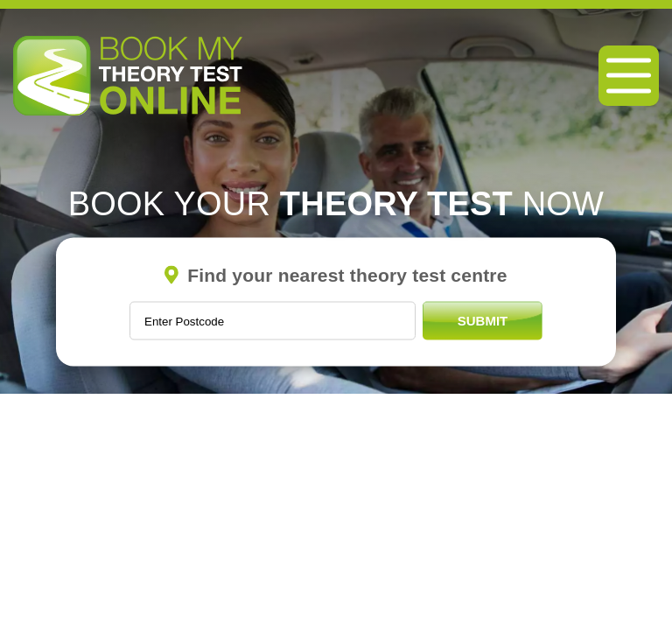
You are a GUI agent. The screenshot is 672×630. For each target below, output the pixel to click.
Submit (483, 321)
